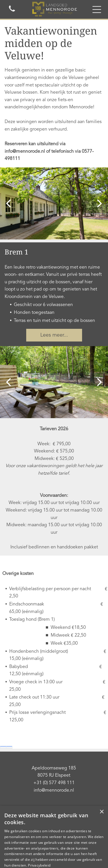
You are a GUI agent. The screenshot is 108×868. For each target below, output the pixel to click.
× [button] (102, 812)
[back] (8, 204)
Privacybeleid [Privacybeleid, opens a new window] (39, 865)
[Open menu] (97, 10)
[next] (100, 204)
